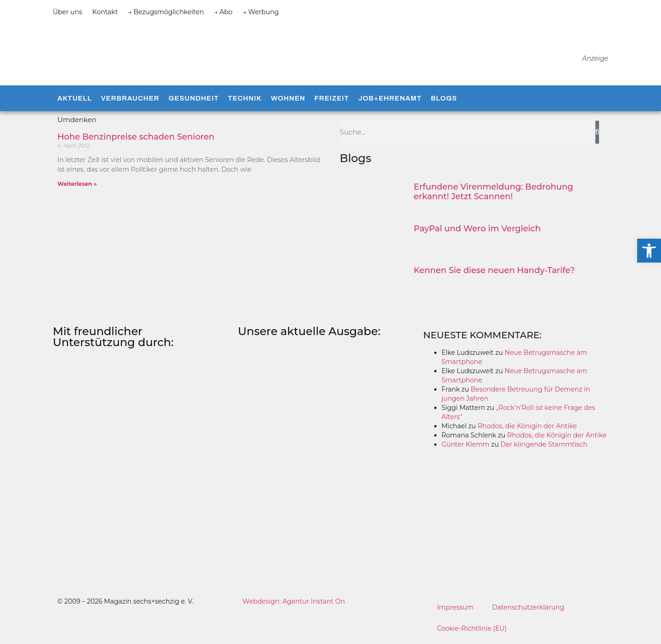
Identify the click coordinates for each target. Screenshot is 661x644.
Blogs (444, 101)
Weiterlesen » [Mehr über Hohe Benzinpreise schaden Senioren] (77, 186)
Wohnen (288, 101)
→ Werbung (261, 12)
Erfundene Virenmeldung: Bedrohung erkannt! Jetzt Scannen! (493, 194)
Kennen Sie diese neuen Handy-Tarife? (494, 273)
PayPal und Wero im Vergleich (477, 231)
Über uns (67, 12)
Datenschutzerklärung (528, 610)
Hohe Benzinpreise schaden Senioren (136, 139)
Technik (245, 101)
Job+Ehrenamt (390, 101)
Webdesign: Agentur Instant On (294, 604)
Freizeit (332, 101)
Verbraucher (130, 101)
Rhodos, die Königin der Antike (527, 428)
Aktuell (75, 101)
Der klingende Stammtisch (544, 447)
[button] (649, 251)
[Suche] (597, 134)
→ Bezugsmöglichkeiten (166, 12)
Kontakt (105, 12)
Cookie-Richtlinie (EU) (472, 631)
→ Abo (223, 12)
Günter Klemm (466, 447)
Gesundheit (193, 101)
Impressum (455, 610)
